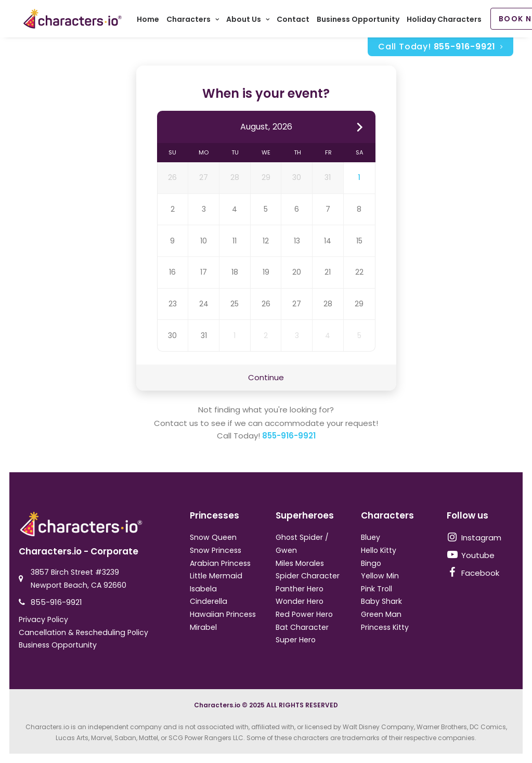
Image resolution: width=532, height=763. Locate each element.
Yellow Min (380, 576)
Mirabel (203, 627)
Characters (196, 21)
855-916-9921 (289, 438)
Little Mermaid (216, 576)
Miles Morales (300, 563)
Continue (266, 379)
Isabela (203, 589)
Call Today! (440, 49)
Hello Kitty (379, 550)
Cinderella (209, 601)
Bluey (371, 537)
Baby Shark (381, 601)
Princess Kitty (385, 627)
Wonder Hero (300, 601)
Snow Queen (213, 537)
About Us (251, 21)
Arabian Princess (220, 563)
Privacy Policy (43, 619)
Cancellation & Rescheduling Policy (83, 632)
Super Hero (296, 640)
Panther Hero (300, 589)
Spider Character (308, 576)
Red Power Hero (304, 614)
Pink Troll (377, 589)
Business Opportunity (361, 21)
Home (151, 21)
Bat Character (302, 627)
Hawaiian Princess (223, 614)
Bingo (371, 563)
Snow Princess (216, 550)
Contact (296, 21)
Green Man (381, 614)
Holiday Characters (447, 21)
